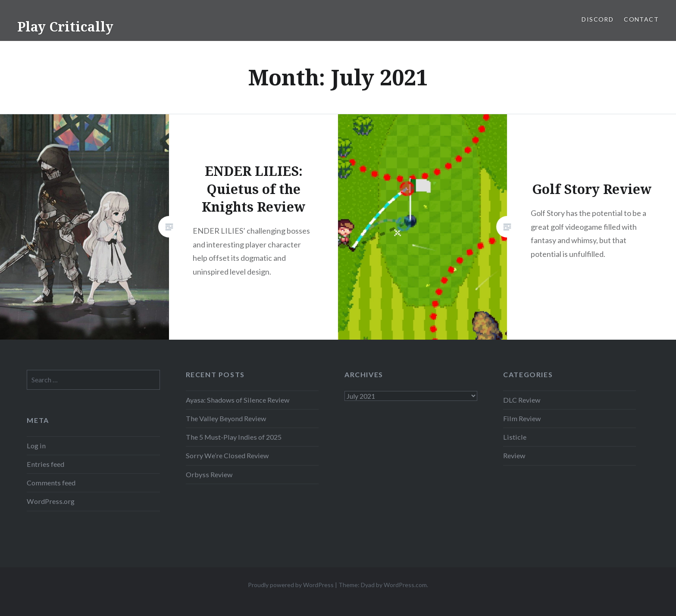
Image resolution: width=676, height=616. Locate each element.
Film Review (522, 418)
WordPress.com (405, 585)
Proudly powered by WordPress (291, 585)
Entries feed (45, 464)
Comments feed (51, 483)
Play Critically (65, 27)
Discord (598, 19)
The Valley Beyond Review (226, 418)
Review (514, 455)
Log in (36, 446)
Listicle (515, 437)
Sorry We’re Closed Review (227, 455)
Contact (641, 19)
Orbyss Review (209, 474)
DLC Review (522, 400)
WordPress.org (51, 501)
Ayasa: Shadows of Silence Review (238, 400)
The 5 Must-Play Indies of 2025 (234, 437)
